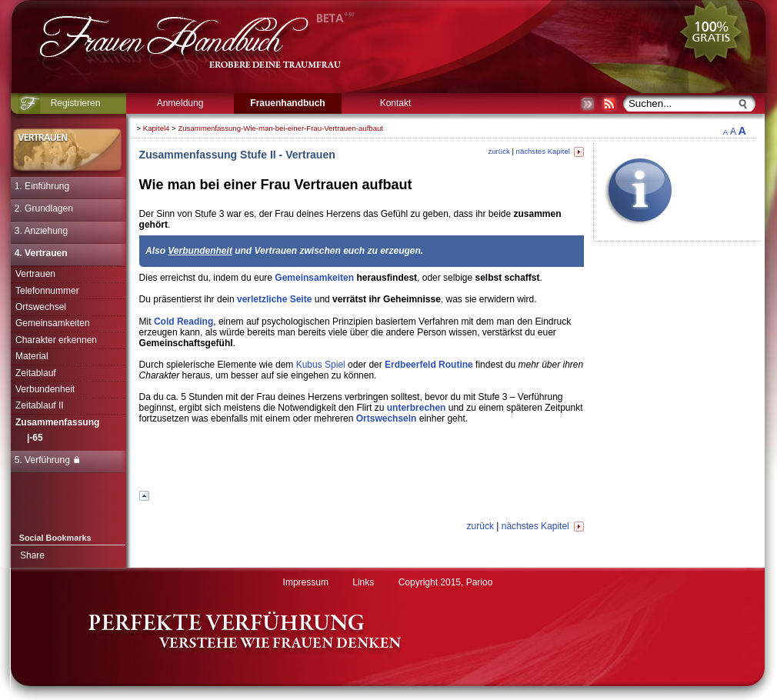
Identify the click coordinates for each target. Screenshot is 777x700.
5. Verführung (47, 460)
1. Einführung (42, 186)
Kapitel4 (157, 128)
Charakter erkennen (56, 340)
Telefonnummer (47, 291)
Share (32, 555)
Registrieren (76, 103)
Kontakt (396, 103)
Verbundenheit (45, 389)
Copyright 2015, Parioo (446, 582)
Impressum (306, 582)
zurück (499, 151)
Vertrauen (35, 274)
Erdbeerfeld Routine (429, 365)
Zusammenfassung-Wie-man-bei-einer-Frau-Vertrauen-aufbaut (280, 128)
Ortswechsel (41, 307)
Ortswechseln (387, 418)
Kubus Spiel (321, 365)
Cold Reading (183, 322)
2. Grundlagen (44, 208)
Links (363, 582)
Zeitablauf (36, 373)
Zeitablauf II (40, 405)
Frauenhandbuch (287, 103)
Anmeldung (180, 103)
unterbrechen (417, 408)
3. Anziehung (41, 231)
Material (32, 356)
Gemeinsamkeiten (53, 323)
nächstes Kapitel (550, 151)
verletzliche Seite (274, 299)
